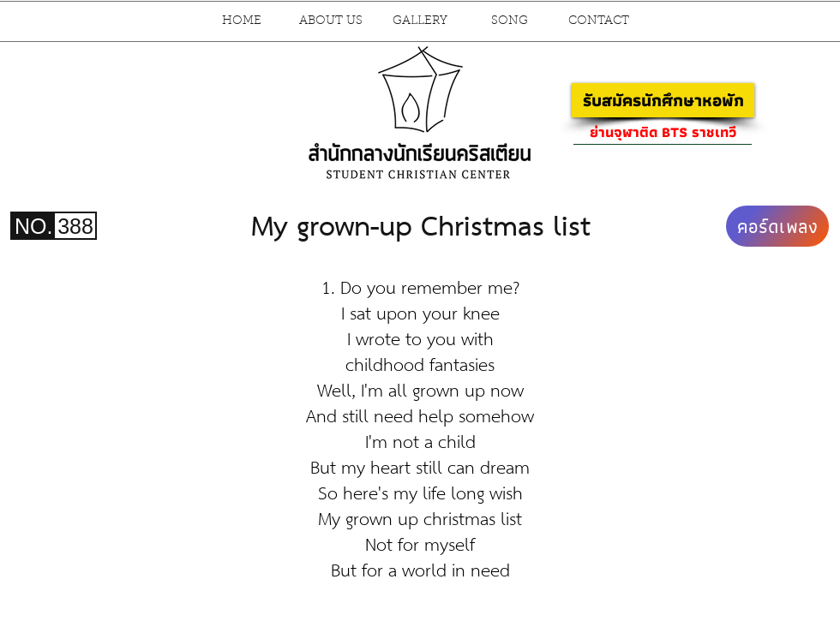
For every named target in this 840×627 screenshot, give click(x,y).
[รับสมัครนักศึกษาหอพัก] (663, 100)
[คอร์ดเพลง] (777, 226)
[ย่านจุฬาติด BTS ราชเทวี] (663, 132)
